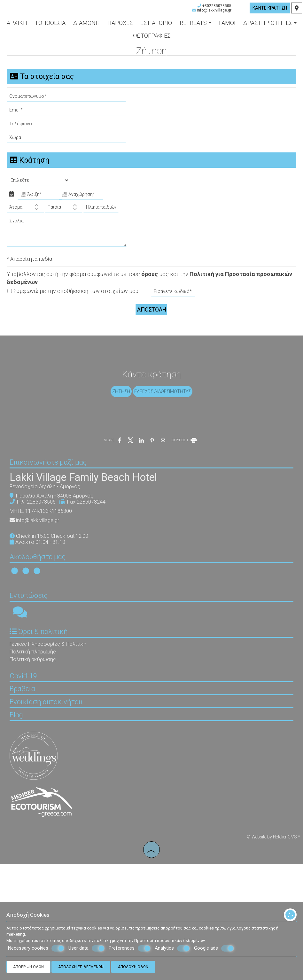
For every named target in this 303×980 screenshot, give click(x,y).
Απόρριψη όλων (28, 967)
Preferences (130, 948)
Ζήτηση (120, 414)
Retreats (195, 27)
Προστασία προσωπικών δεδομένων (170, 941)
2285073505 (48, 549)
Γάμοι (227, 27)
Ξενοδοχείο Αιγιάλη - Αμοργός (51, 534)
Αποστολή (151, 316)
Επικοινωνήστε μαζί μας (54, 504)
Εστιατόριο (156, 27)
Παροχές (120, 27)
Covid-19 (30, 767)
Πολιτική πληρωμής (39, 718)
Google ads (214, 948)
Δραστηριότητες (270, 27)
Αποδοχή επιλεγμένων (81, 967)
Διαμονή (86, 27)
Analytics (172, 948)
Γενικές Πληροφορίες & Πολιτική (54, 711)
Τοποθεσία (50, 27)
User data (86, 948)
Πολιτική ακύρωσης (39, 726)
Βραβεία (29, 785)
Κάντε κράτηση (269, 12)
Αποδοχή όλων (133, 967)
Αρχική (17, 27)
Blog (23, 822)
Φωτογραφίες (152, 40)
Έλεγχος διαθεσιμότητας (164, 414)
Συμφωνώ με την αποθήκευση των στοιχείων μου (76, 299)
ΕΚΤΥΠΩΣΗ (185, 475)
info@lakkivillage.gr (213, 14)
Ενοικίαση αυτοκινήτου (52, 804)
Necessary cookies (36, 948)
